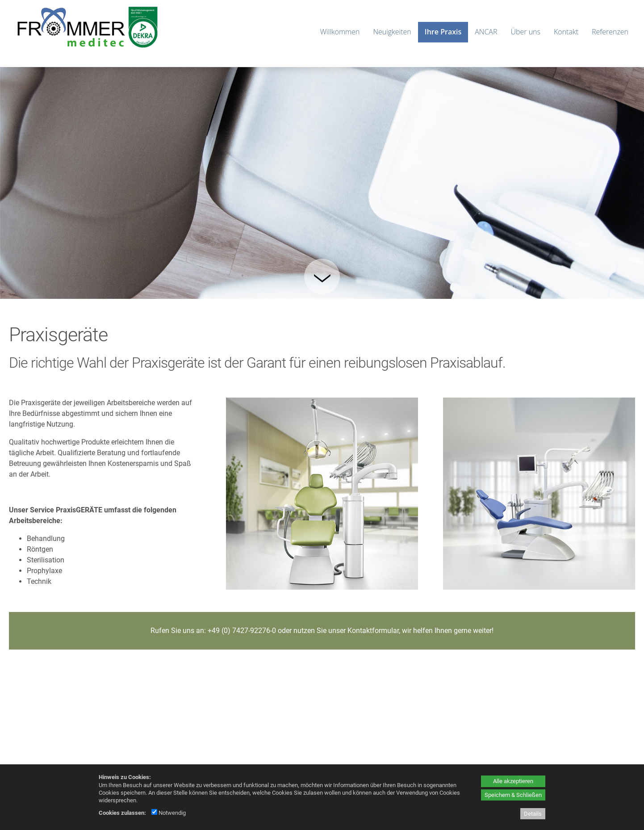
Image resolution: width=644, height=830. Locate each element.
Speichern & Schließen (513, 795)
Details (533, 814)
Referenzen (610, 32)
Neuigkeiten (392, 32)
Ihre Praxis (443, 32)
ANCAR (486, 32)
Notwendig (169, 813)
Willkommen (340, 32)
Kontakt (566, 32)
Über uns (525, 32)
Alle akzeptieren (513, 781)
